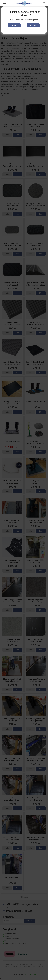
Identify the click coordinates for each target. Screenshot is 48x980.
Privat (14, 25)
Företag (33, 25)
